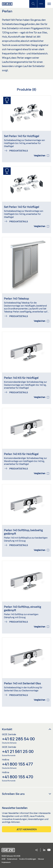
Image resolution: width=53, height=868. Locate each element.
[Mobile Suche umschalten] (33, 4)
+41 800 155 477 (17, 764)
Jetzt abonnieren (27, 829)
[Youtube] (49, 850)
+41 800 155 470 (17, 777)
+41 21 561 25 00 (18, 751)
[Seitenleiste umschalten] (41, 4)
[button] (36, 850)
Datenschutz (12, 859)
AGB (3, 859)
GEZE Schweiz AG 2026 (11, 856)
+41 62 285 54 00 (18, 739)
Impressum (6, 862)
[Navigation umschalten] (49, 4)
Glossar (41, 859)
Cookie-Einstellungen (28, 859)
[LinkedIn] (44, 850)
